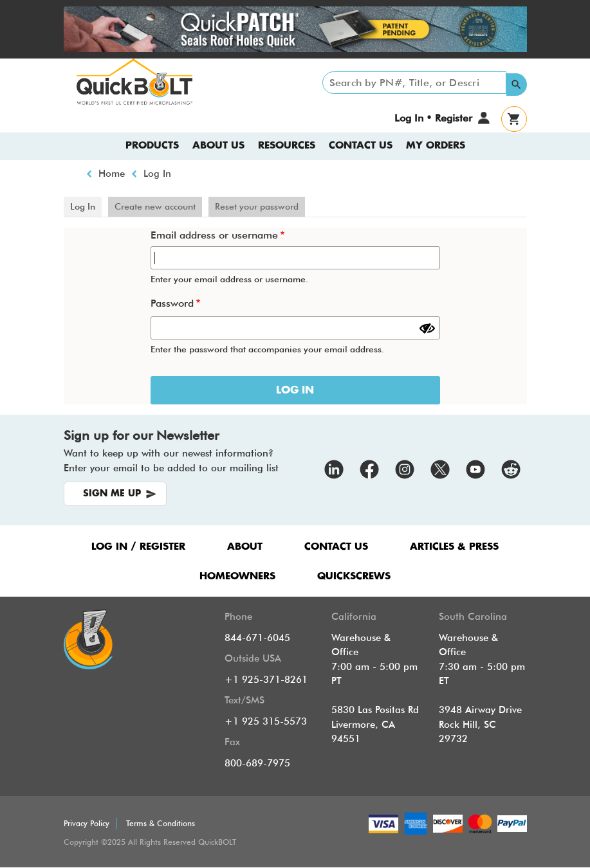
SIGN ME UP (112, 494)
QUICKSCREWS (354, 576)
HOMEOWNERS (237, 576)
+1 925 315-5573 (266, 721)
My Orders (436, 146)
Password (172, 303)
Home (112, 174)
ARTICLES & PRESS (454, 547)
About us (218, 146)
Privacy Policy (87, 823)
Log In (157, 174)
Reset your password (257, 206)
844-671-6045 (257, 638)
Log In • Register (433, 118)
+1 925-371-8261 (266, 680)
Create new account (155, 206)
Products (152, 146)
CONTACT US (336, 547)
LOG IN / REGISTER (138, 547)
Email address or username (214, 235)
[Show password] (427, 329)
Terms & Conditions (161, 823)
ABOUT (245, 547)
